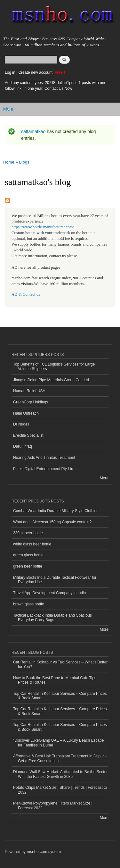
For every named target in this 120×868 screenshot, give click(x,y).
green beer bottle (28, 566)
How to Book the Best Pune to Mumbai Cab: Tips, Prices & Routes (55, 680)
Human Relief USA (29, 391)
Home (9, 162)
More (104, 478)
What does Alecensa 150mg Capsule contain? (52, 522)
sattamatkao (33, 131)
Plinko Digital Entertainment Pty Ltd (43, 469)
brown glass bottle (29, 604)
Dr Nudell (21, 424)
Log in (10, 72)
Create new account (36, 72)
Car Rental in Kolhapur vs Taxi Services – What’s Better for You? (60, 664)
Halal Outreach (26, 413)
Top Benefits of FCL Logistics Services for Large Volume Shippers (54, 367)
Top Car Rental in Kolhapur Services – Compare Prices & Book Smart (60, 696)
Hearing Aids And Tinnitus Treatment (44, 458)
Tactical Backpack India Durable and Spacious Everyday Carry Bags (52, 618)
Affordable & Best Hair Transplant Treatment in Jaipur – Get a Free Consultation (60, 758)
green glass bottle (28, 555)
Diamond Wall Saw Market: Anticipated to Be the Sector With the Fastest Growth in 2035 (60, 774)
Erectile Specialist (28, 435)
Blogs (24, 162)
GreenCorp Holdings (31, 402)
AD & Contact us (26, 294)
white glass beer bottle (32, 544)
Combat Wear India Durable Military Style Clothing (56, 511)
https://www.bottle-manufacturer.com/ (43, 227)
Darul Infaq (23, 446)
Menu (9, 109)
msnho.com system (44, 852)
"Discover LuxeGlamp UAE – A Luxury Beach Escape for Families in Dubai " (58, 743)
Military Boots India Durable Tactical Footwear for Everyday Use (55, 580)
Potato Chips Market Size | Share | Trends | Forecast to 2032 (60, 790)
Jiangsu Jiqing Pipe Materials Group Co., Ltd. (52, 380)
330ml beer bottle (28, 533)
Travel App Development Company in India (49, 593)
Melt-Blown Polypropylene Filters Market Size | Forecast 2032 (53, 805)
